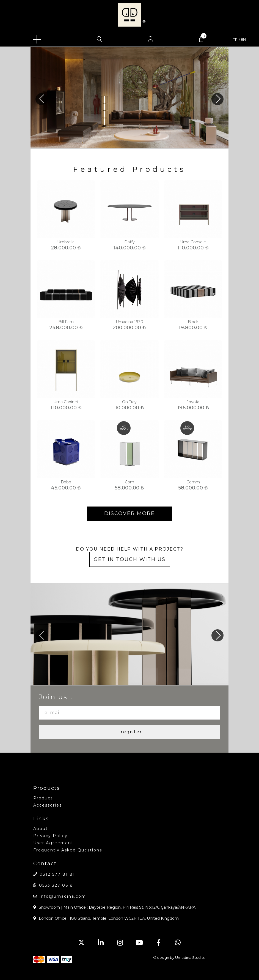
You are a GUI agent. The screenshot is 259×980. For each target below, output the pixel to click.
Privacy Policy (50, 836)
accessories (48, 805)
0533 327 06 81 (57, 885)
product (43, 798)
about (41, 829)
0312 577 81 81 (57, 874)
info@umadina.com (63, 896)
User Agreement (53, 843)
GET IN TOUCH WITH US (130, 559)
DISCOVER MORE (129, 513)
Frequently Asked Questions (68, 850)
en (243, 40)
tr (235, 40)
